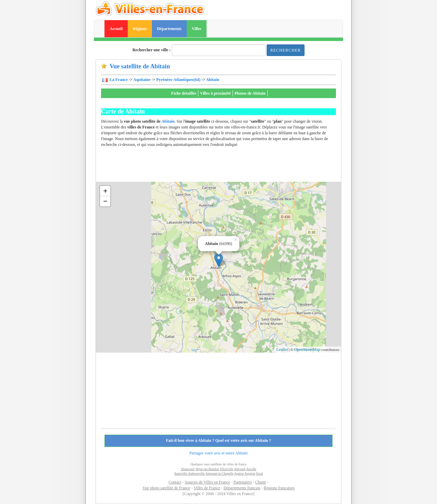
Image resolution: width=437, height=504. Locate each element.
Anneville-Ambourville (189, 473)
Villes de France (207, 488)
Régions (140, 29)
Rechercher (286, 50)
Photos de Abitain (250, 93)
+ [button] (105, 191)
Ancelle (251, 469)
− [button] (105, 201)
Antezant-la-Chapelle (220, 473)
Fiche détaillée (184, 93)
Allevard (240, 469)
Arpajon (250, 473)
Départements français (242, 488)
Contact (175, 482)
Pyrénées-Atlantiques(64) (178, 80)
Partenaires (243, 482)
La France (118, 80)
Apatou (239, 473)
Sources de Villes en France (207, 482)
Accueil (116, 29)
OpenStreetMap (307, 350)
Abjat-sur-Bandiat (207, 469)
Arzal (259, 473)
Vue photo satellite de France (166, 488)
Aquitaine (142, 80)
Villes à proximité (215, 93)
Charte (260, 482)
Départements (169, 29)
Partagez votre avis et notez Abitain (218, 453)
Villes (197, 29)
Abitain (213, 80)
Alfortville (227, 469)
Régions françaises (279, 488)
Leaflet (282, 350)
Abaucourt (188, 469)
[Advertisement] (225, 166)
